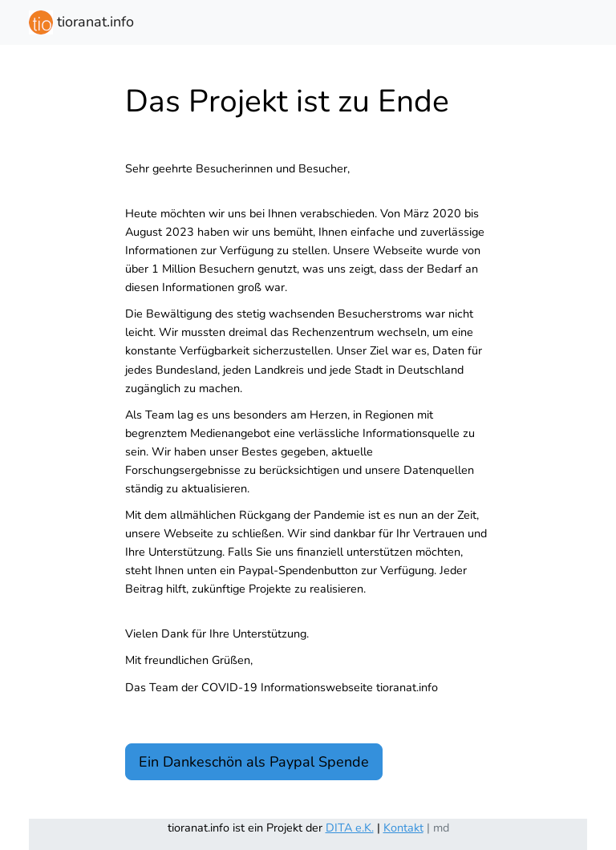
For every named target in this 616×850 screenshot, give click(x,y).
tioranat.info (81, 22)
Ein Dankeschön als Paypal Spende (254, 762)
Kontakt (403, 828)
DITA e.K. (350, 828)
